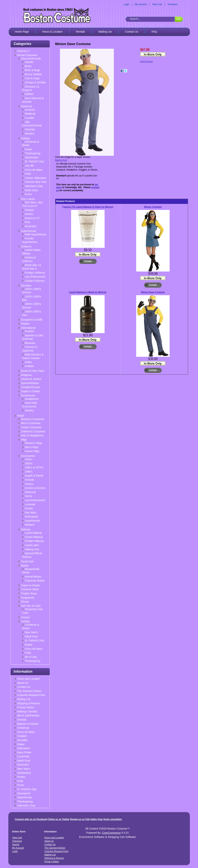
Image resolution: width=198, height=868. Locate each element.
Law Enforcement (35, 277)
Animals (30, 480)
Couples (22, 736)
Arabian (29, 366)
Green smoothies (113, 819)
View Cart (157, 4)
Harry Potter (24, 752)
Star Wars (31, 513)
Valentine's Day (34, 186)
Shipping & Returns (29, 703)
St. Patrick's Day (34, 161)
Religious (26, 375)
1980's (29, 472)
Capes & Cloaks (30, 391)
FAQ (154, 32)
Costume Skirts (30, 589)
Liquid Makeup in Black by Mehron (88, 292)
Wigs (24, 440)
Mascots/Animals (31, 59)
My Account (141, 4)
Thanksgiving (33, 153)
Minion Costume (153, 207)
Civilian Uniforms (35, 281)
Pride (28, 174)
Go (179, 19)
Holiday (25, 138)
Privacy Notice (26, 707)
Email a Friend (146, 61)
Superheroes (29, 231)
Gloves (25, 602)
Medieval (30, 114)
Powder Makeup (34, 541)
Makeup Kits (32, 549)
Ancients (30, 110)
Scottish (30, 331)
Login (126, 4)
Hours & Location (52, 32)
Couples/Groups (31, 387)
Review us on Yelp (80, 819)
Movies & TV (32, 218)
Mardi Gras (31, 190)
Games (29, 214)
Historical (26, 106)
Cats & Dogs (32, 78)
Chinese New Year (36, 182)
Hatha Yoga (97, 819)
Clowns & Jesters (31, 379)
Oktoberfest (32, 157)
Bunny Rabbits (33, 74)
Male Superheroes (36, 234)
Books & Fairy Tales (33, 371)
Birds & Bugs (32, 70)
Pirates (25, 324)
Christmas (23, 728)
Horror (29, 496)
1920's (29, 459)
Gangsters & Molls (32, 320)
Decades (26, 286)
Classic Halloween (36, 178)
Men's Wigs (32, 447)
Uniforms (26, 247)
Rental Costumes (27, 55)
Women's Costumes (33, 419)
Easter (29, 149)
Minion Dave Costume (153, 292)
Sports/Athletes (30, 383)
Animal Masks (33, 577)
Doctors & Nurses (35, 488)
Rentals (80, 32)
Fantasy (30, 210)
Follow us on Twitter (59, 819)
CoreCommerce (111, 833)
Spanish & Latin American (33, 337)
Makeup (26, 529)
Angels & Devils (34, 476)
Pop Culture (28, 199)
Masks (25, 566)
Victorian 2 (23, 51)
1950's (29, 463)
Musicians (31, 226)
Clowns (29, 484)
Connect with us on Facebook (31, 819)
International (28, 328)
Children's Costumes (33, 431)
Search (16, 845)
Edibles (29, 94)
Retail (21, 416)
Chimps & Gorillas (35, 82)
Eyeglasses (28, 598)
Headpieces (32, 399)
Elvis (28, 222)
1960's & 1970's (34, 467)
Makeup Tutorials (27, 711)
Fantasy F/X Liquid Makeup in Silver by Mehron (88, 207)
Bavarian (30, 343)
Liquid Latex (32, 545)
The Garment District (29, 691)
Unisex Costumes (31, 427)
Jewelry (29, 410)
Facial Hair (27, 561)
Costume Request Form (31, 695)
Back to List (61, 160)
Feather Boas (29, 593)
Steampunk (31, 517)
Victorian (30, 129)
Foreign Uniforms (35, 273)
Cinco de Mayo (34, 170)
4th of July (31, 657)
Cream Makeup (34, 537)
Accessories (28, 395)
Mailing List (105, 32)
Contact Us (132, 32)
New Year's (31, 632)
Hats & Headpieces (32, 435)
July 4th (29, 166)
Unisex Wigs (32, 451)
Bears (28, 66)
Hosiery (25, 617)
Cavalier (30, 118)
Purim (28, 194)
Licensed (30, 504)
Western (30, 134)
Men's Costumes (31, 423)
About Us (23, 683)
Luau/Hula (23, 756)
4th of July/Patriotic (28, 715)
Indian (28, 362)
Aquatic (29, 62)
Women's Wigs (34, 443)
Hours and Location (29, 679)
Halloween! (24, 748)
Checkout (172, 4)
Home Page (22, 32)
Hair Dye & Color (31, 606)
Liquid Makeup (33, 533)
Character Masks (35, 581)
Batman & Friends (28, 724)
